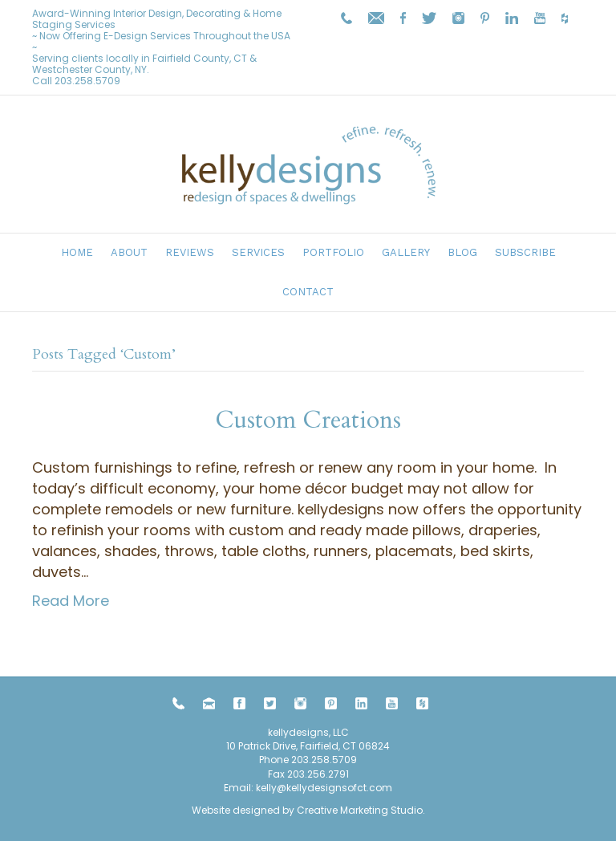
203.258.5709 (87, 81)
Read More (71, 601)
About (129, 252)
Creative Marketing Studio (360, 810)
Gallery (406, 252)
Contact (308, 292)
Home (77, 252)
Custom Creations (308, 420)
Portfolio (333, 252)
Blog (462, 252)
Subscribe (525, 252)
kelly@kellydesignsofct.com (324, 788)
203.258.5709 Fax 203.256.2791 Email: (290, 774)
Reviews (190, 252)
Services (258, 252)
